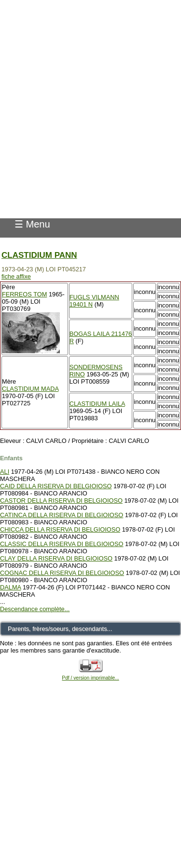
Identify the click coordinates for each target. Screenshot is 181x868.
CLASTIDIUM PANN (39, 255)
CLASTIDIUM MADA (30, 389)
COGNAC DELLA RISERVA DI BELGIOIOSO (62, 573)
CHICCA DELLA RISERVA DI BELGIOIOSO (60, 529)
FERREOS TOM (24, 294)
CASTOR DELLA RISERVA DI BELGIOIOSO (61, 501)
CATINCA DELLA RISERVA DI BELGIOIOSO (62, 515)
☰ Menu (32, 224)
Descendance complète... (35, 609)
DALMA (10, 587)
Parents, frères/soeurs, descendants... (60, 629)
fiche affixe (16, 276)
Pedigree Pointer (47, 192)
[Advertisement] (90, 90)
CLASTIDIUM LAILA (97, 404)
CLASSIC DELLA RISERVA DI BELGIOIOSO (62, 544)
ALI (5, 472)
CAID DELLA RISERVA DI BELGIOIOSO (56, 486)
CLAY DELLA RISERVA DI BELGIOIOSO (56, 558)
